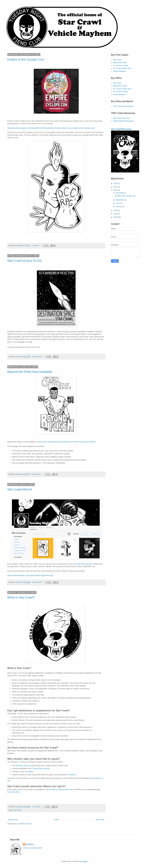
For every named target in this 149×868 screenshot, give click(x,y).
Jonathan (30, 844)
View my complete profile (33, 848)
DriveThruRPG (13, 792)
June (118, 203)
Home (57, 820)
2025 (116, 184)
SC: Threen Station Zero (122, 68)
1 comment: (35, 245)
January (119, 206)
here (57, 751)
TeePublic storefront (85, 564)
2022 (116, 187)
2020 (116, 211)
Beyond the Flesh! (120, 63)
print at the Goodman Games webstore (54, 442)
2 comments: (37, 807)
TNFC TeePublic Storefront (123, 106)
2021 (116, 190)
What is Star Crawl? (21, 597)
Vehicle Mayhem (119, 95)
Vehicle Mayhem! (120, 71)
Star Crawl (17, 810)
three (92, 778)
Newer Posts (13, 820)
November (120, 193)
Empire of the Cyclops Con (26, 59)
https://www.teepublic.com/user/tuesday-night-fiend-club (30, 575)
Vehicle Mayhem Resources (124, 121)
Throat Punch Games (41, 768)
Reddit (30, 772)
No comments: (37, 357)
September (120, 200)
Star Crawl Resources (121, 118)
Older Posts (100, 820)
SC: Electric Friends (121, 66)
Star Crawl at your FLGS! (25, 261)
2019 (116, 214)
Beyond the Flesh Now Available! (30, 372)
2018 (116, 217)
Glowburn (72, 775)
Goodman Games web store (61, 789)
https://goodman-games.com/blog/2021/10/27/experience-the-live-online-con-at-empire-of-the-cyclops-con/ (51, 128)
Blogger (85, 861)
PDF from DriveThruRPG (85, 442)
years (97, 778)
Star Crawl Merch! (20, 489)
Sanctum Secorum (23, 766)
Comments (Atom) (24, 824)
